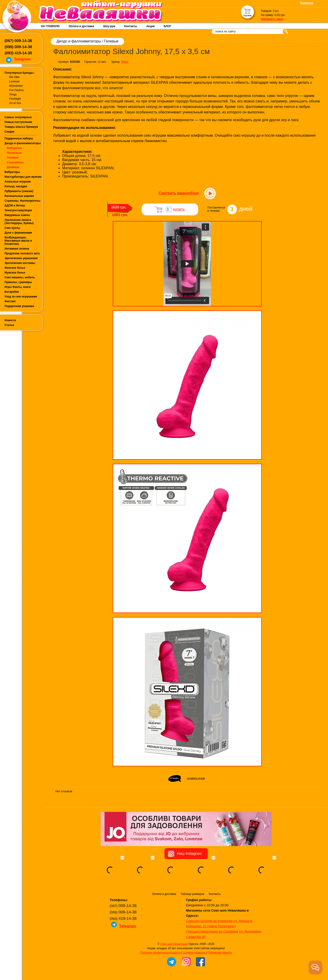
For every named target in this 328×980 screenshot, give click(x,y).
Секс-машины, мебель (20, 277)
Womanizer (16, 86)
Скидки (9, 132)
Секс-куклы (12, 228)
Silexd (125, 62)
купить (179, 209)
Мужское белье (15, 273)
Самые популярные (18, 117)
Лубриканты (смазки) (19, 191)
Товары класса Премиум (21, 127)
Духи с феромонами (18, 233)
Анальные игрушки (18, 182)
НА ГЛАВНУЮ (50, 26)
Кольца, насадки (16, 186)
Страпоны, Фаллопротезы (22, 201)
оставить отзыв (196, 778)
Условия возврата (194, 953)
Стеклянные (15, 162)
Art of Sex (15, 103)
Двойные (13, 167)
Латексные (14, 153)
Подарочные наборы (19, 138)
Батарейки (12, 292)
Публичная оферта (220, 953)
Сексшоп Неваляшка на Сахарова (212, 931)
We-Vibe (14, 77)
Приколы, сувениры (18, 282)
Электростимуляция (18, 210)
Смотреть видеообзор (179, 193)
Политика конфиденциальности (160, 953)
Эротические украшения (21, 258)
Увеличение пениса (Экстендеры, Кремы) (19, 222)
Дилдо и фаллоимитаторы (23, 143)
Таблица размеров (192, 894)
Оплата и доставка (81, 26)
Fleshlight (15, 99)
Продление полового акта (22, 253)
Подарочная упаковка (19, 306)
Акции (150, 26)
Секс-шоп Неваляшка (174, 944)
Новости (10, 320)
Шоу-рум (109, 26)
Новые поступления (18, 122)
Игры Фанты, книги (18, 287)
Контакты (131, 26)
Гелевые (13, 158)
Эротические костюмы (20, 263)
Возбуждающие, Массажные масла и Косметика (18, 241)
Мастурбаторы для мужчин (23, 177)
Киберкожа (14, 148)
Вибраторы (12, 172)
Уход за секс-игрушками (21, 297)
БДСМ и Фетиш (15, 206)
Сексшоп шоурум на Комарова (209, 921)
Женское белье (15, 268)
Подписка (307, 3)
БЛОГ (168, 26)
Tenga (13, 94)
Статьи (9, 325)
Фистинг (10, 301)
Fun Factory (16, 90)
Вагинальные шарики (19, 196)
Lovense (14, 81)
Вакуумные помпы (17, 215)
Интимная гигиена (17, 249)
